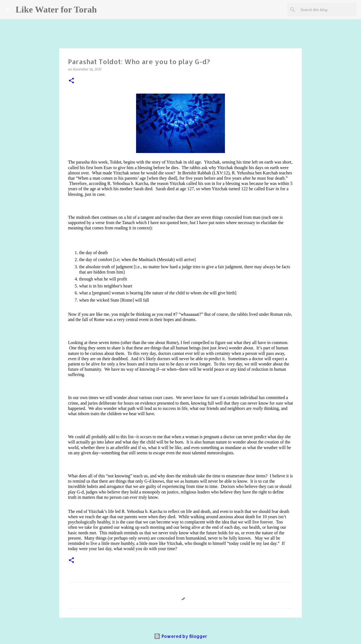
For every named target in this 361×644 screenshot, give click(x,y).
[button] (71, 81)
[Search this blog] (327, 10)
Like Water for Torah (56, 9)
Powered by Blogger (180, 636)
